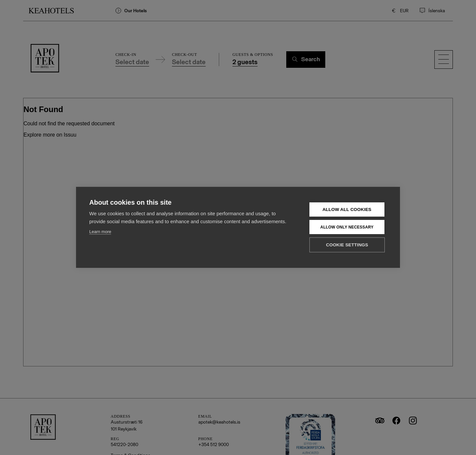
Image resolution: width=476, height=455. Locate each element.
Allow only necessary (347, 227)
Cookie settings (347, 245)
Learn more (100, 231)
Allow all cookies (347, 209)
